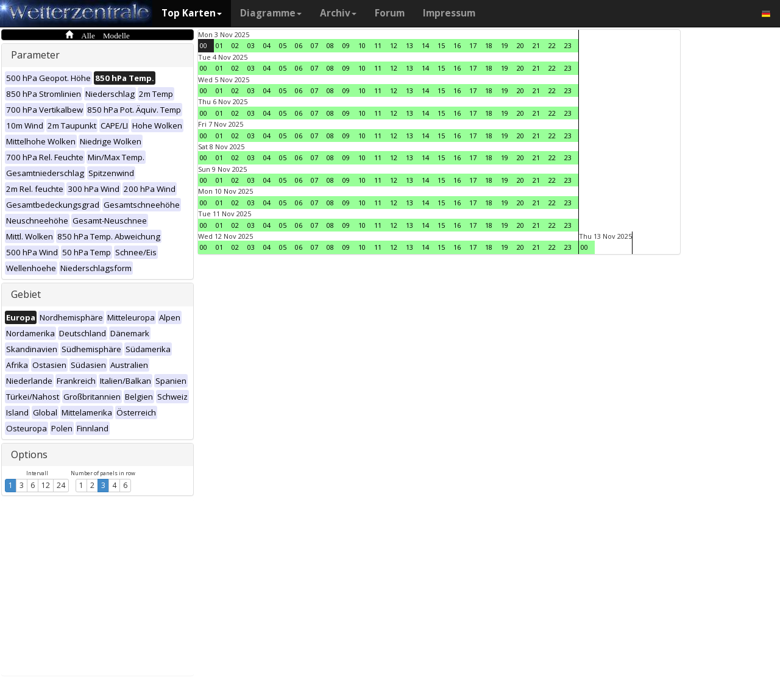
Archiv (338, 13)
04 (267, 45)
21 (536, 45)
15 (441, 45)
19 (505, 45)
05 (283, 45)
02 (235, 45)
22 (552, 45)
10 (362, 45)
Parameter (35, 55)
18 (489, 45)
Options (29, 454)
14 (425, 45)
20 (520, 45)
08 (330, 45)
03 (251, 45)
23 (568, 45)
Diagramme (271, 13)
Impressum (449, 13)
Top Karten (192, 13)
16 (457, 45)
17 (473, 45)
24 (61, 485)
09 (346, 45)
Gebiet (26, 294)
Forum (390, 13)
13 (409, 45)
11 (378, 45)
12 (46, 485)
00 (204, 45)
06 (299, 45)
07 (314, 45)
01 (219, 45)
